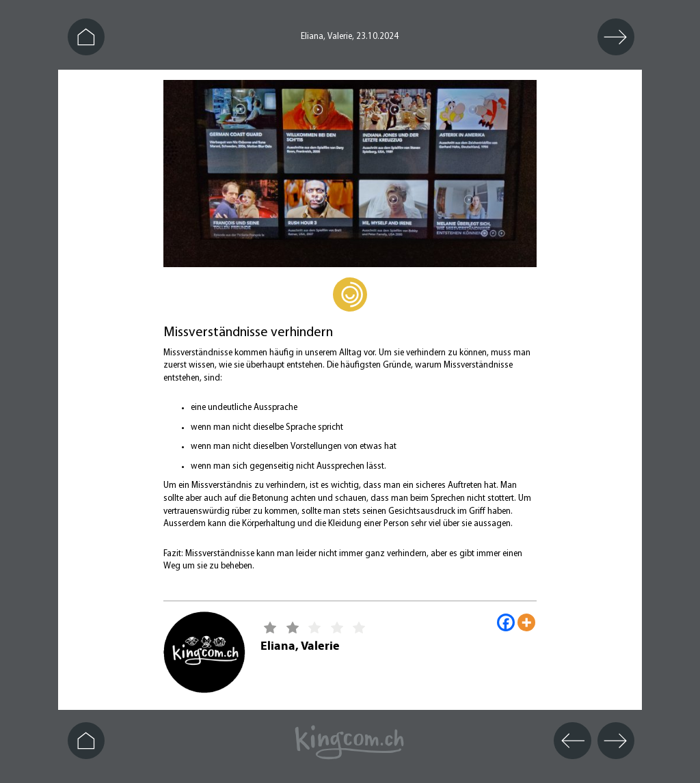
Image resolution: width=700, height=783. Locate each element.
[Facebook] (506, 622)
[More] (526, 622)
